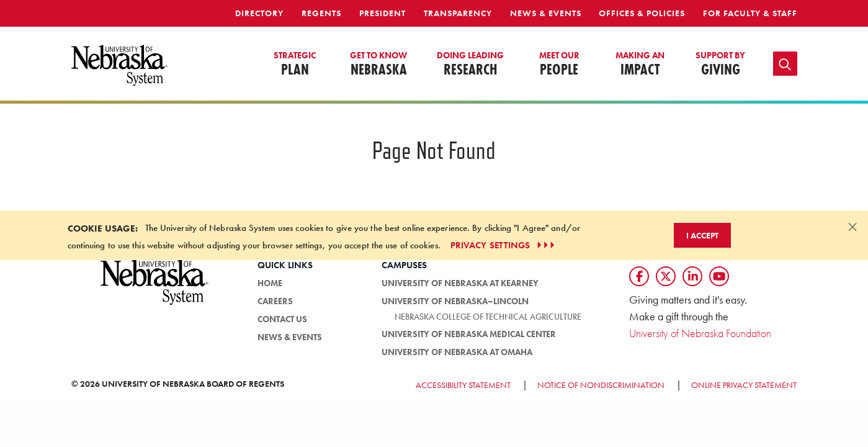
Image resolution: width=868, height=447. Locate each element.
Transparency (458, 13)
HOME (270, 283)
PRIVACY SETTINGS (504, 245)
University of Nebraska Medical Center (469, 334)
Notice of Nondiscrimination (601, 385)
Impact (640, 65)
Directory (259, 13)
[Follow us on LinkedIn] (692, 276)
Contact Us (282, 319)
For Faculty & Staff (750, 13)
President (383, 13)
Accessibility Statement (463, 385)
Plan (295, 65)
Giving (720, 65)
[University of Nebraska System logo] (155, 289)
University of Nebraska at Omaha (457, 352)
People (559, 65)
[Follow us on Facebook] (639, 276)
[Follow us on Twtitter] (666, 276)
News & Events (546, 13)
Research (470, 65)
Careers (275, 301)
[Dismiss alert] (852, 227)
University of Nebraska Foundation (700, 333)
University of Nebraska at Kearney (460, 283)
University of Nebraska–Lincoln (455, 301)
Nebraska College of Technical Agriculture (488, 317)
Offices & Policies (642, 13)
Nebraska (378, 65)
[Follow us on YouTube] (719, 276)
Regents (321, 13)
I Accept (702, 235)
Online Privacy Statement (744, 385)
